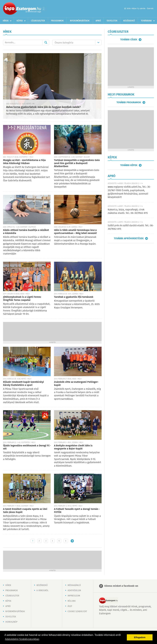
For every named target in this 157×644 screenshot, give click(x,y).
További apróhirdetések (129, 238)
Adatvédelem (74, 591)
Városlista (44, 9)
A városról (42, 591)
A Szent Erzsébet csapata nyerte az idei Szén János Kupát (25, 511)
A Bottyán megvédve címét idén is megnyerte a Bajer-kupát (73, 447)
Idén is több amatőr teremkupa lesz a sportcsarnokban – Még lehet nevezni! (75, 232)
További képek (129, 165)
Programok (57, 21)
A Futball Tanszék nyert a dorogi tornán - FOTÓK (77, 511)
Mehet (46, 43)
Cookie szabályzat (77, 611)
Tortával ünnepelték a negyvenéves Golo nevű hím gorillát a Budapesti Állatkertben (77, 163)
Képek (20, 21)
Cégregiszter (38, 21)
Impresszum (74, 596)
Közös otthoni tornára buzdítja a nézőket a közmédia (26, 232)
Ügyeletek (112, 21)
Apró (98, 21)
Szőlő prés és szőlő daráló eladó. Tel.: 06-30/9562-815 (131, 227)
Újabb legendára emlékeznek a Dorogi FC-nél (27, 447)
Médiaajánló (74, 585)
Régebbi (72, 541)
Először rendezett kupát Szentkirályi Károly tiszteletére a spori (23, 384)
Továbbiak (146, 21)
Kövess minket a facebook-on (121, 586)
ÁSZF (70, 606)
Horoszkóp (11, 622)
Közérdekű (129, 21)
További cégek (129, 40)
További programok (129, 102)
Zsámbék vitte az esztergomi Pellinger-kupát (76, 384)
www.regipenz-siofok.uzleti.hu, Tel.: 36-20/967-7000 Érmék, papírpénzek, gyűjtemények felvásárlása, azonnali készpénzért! (129, 192)
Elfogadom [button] (140, 637)
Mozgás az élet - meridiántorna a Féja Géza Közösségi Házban (24, 162)
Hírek (6, 21)
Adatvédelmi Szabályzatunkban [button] (22, 639)
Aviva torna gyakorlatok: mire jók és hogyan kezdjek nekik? (43, 107)
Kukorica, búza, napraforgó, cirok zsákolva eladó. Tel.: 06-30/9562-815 (128, 211)
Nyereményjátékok (80, 21)
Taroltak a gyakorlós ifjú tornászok (74, 297)
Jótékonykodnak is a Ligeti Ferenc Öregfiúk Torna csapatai (22, 299)
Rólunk (72, 601)
